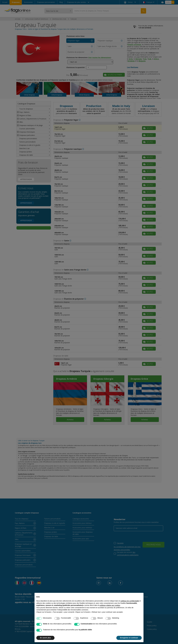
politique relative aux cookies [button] (110, 605)
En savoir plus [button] (45, 638)
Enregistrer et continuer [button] (129, 638)
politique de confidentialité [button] (130, 601)
